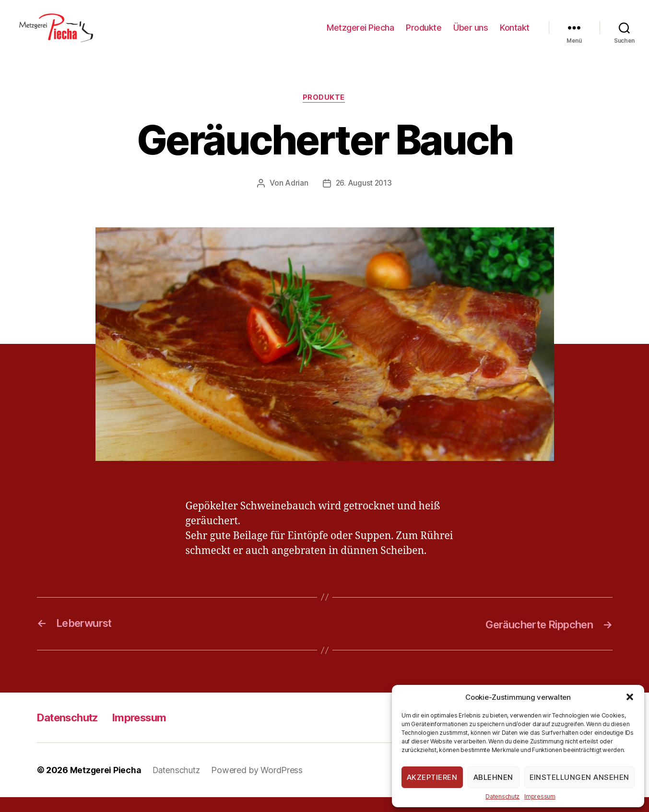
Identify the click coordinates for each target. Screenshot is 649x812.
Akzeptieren (432, 777)
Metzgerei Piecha (360, 35)
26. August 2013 (364, 198)
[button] (630, 697)
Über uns (471, 35)
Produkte (424, 35)
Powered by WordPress (261, 785)
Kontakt (515, 35)
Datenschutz (502, 796)
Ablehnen (493, 777)
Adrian (296, 198)
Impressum (540, 796)
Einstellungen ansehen (580, 777)
